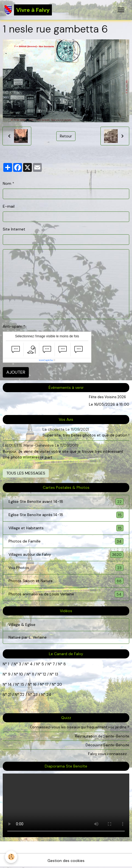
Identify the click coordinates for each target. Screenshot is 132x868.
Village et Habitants (66, 528)
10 (21, 674)
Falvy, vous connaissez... (109, 754)
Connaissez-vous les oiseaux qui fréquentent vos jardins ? (80, 727)
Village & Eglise (22, 625)
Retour (66, 136)
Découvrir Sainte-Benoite (107, 745)
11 (32, 674)
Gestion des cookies (66, 861)
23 (35, 695)
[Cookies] (11, 857)
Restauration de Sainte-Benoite (102, 736)
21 (10, 695)
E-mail (9, 206)
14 (10, 684)
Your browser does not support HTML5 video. (66, 805)
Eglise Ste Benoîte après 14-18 (66, 515)
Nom (7, 183)
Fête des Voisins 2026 (107, 397)
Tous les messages (26, 473)
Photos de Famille (66, 541)
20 (59, 684)
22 (22, 695)
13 (57, 674)
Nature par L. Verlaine (28, 637)
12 (45, 674)
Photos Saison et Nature (66, 581)
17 (47, 684)
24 (48, 695)
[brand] (28, 10)
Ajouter (16, 372)
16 (35, 684)
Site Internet (14, 229)
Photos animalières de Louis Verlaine (66, 594)
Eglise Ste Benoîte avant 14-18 (66, 502)
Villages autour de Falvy (66, 554)
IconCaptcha (46, 360)
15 (22, 684)
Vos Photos (66, 568)
